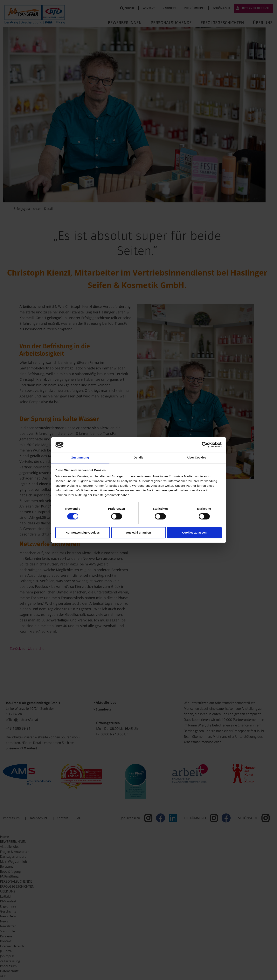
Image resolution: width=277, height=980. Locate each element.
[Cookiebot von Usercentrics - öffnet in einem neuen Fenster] (205, 445)
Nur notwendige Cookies (83, 532)
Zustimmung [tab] (80, 457)
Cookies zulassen (194, 532)
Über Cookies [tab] (197, 457)
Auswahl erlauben (138, 532)
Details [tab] (139, 457)
